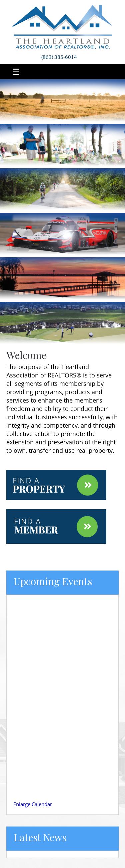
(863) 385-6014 (59, 57)
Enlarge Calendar (33, 804)
